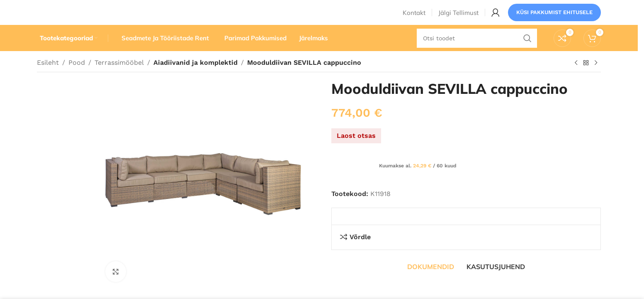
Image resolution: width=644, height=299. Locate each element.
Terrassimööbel (119, 78)
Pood (77, 78)
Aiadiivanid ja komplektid (194, 78)
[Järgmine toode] (596, 78)
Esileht (48, 78)
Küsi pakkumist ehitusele (554, 18)
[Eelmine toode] (576, 78)
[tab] (431, 282)
